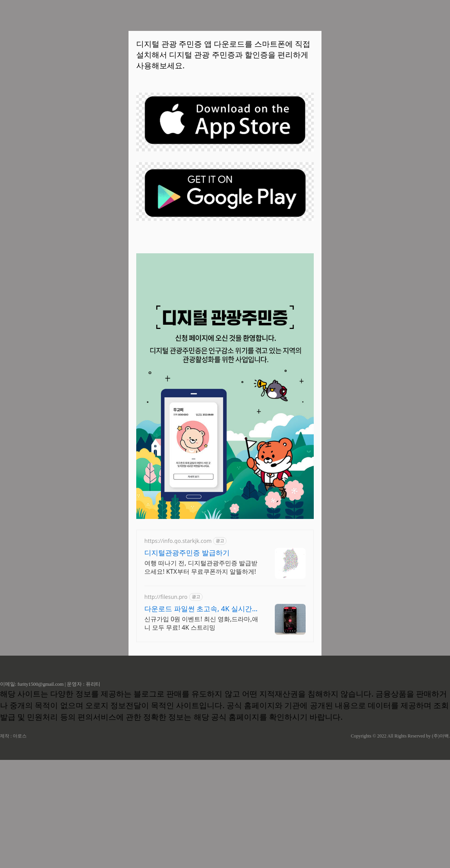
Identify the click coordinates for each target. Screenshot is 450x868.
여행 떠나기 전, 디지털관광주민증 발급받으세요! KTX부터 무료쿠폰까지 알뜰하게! (201, 675)
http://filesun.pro (166, 705)
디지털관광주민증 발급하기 (187, 661)
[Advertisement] (225, 297)
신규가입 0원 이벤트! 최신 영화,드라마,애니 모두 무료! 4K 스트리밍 (201, 731)
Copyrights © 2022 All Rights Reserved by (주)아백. (400, 844)
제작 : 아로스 (13, 844)
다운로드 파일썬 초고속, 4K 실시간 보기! (198, 717)
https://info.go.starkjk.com (178, 649)
